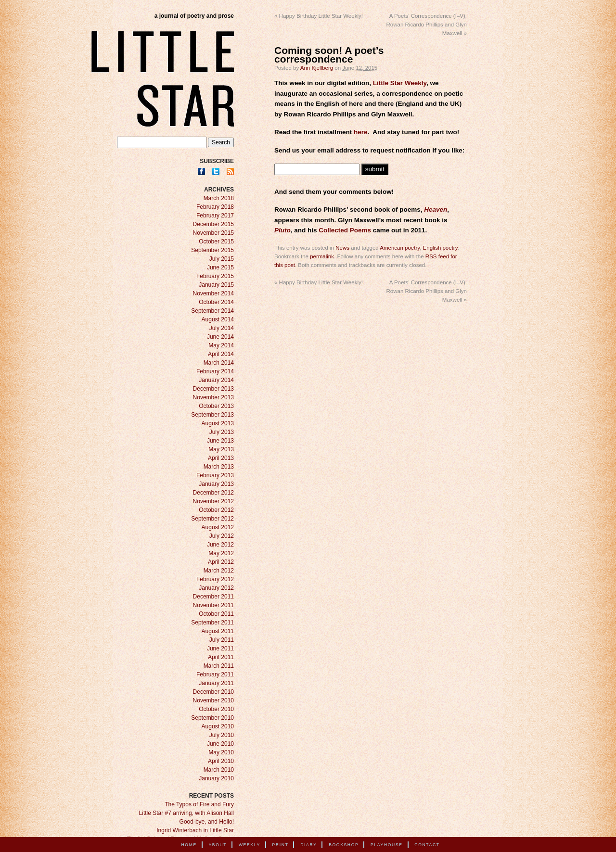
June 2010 (220, 744)
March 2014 (219, 363)
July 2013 (222, 432)
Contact (427, 845)
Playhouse (387, 845)
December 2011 (213, 597)
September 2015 (212, 250)
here (361, 132)
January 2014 (216, 380)
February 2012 (215, 579)
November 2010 (213, 700)
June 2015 (220, 267)
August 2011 (218, 631)
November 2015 (213, 233)
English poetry (440, 248)
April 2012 (221, 562)
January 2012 (216, 588)
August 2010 (218, 726)
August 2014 (218, 319)
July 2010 (222, 735)
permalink (322, 256)
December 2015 (213, 224)
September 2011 (212, 623)
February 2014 (215, 371)
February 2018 (215, 207)
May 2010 (221, 752)
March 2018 (219, 198)
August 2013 (218, 423)
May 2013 (221, 449)
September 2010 (212, 718)
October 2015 (216, 242)
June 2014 (220, 337)
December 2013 (213, 389)
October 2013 (216, 406)
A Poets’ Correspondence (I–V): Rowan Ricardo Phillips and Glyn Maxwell (427, 25)
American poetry (400, 248)
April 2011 (221, 657)
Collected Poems (345, 230)
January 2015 (216, 285)
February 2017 (215, 216)
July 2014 (222, 328)
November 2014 (213, 293)
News (342, 248)
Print (281, 845)
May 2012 (221, 553)
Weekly (250, 845)
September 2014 (212, 311)
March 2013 (219, 467)
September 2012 (212, 519)
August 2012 (218, 527)
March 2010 (219, 770)
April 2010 (221, 761)
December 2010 (213, 692)
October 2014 (216, 302)
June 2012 (220, 545)
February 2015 (215, 276)
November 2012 (213, 501)
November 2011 (213, 605)
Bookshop (344, 845)
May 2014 (221, 345)
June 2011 (220, 649)
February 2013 (215, 475)
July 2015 (222, 259)
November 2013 (213, 397)
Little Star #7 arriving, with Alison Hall (186, 813)
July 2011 (222, 640)
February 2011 (215, 674)
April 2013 (221, 458)
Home (189, 845)
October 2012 (216, 510)
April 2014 (221, 354)
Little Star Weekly (400, 83)
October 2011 (216, 614)
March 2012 (219, 571)
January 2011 (216, 683)
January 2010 (216, 778)
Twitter (216, 172)
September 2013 (212, 415)
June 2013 (220, 441)
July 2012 (222, 536)
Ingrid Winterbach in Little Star (195, 830)
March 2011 (219, 666)
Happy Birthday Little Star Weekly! (319, 16)
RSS (230, 172)
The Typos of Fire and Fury (199, 804)
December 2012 (213, 493)
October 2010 (216, 709)
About (218, 845)
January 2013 (216, 484)
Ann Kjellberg (317, 68)
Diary (308, 845)
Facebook (201, 172)
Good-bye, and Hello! (207, 822)
